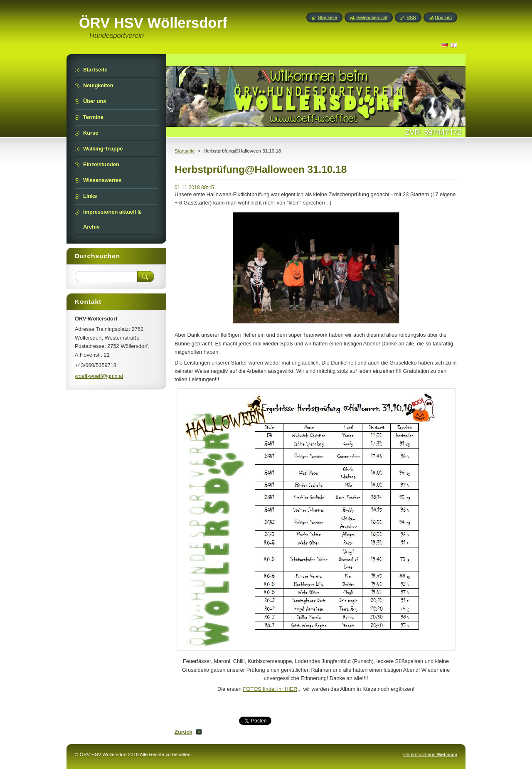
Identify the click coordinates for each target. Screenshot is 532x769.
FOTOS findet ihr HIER (270, 689)
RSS (411, 17)
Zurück (183, 732)
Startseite (185, 151)
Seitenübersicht (372, 17)
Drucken (444, 17)
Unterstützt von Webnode (430, 754)
